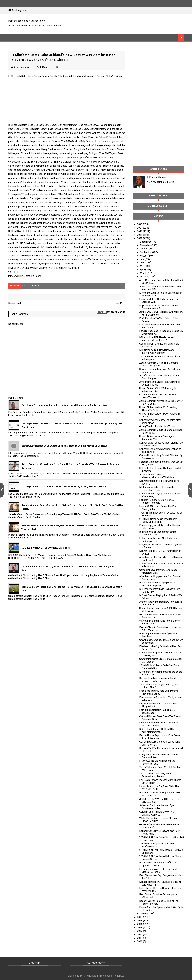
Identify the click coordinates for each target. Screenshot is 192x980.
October (144, 249)
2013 (140, 931)
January (144, 914)
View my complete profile (161, 182)
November (146, 245)
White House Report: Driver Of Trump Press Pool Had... (159, 820)
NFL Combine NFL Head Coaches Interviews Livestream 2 (157, 339)
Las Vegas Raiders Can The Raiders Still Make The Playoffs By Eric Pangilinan (64, 487)
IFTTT (15, 272)
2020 (140, 231)
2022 (140, 224)
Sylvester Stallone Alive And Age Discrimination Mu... (157, 807)
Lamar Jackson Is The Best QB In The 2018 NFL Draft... (159, 788)
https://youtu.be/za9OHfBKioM (25, 276)
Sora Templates (88, 976)
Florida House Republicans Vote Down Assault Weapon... (160, 737)
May (142, 266)
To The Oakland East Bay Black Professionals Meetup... (155, 775)
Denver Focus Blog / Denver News (26, 21)
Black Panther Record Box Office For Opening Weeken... (158, 864)
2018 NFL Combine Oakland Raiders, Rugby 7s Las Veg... (159, 520)
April (143, 270)
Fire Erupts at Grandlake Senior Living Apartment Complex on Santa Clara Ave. (65, 405)
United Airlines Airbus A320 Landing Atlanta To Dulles (158, 409)
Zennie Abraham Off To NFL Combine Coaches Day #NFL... (159, 364)
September (146, 252)
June (143, 263)
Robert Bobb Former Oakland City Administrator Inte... (157, 731)
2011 (140, 938)
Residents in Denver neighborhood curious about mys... (157, 680)
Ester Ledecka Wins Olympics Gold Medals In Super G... (158, 584)
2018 (140, 238)
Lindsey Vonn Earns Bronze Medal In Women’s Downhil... (159, 724)
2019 (140, 235)
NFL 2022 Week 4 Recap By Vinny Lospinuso (46, 548)
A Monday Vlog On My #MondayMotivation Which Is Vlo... (159, 476)
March (143, 273)
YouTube (35, 286)
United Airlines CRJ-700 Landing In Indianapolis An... (158, 390)
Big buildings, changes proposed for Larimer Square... (158, 533)
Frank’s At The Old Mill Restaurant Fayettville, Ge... (157, 762)
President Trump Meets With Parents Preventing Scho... (159, 692)
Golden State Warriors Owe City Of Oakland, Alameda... (157, 813)
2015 (140, 924)
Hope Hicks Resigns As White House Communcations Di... (159, 307)
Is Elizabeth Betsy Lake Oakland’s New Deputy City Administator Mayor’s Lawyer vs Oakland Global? (61, 76)
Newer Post (15, 303)
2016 (140, 921)
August (144, 256)
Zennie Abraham (159, 177)
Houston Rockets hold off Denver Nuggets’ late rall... (157, 501)
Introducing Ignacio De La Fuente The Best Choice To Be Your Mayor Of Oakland (64, 446)
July (142, 259)
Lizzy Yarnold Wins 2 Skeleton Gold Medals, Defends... (158, 871)
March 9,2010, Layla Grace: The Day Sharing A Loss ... (158, 508)
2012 (140, 935)
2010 (140, 941)
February (145, 277)
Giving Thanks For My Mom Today (157, 426)
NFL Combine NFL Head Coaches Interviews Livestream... (157, 351)
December (146, 242)
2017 (140, 917)
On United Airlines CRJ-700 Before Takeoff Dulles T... (158, 396)
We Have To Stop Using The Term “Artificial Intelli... (157, 845)
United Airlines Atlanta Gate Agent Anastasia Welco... (157, 438)
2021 (140, 228)
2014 (140, 928)
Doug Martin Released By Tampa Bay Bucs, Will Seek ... (159, 756)
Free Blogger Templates (112, 976)
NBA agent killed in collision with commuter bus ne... (156, 489)
